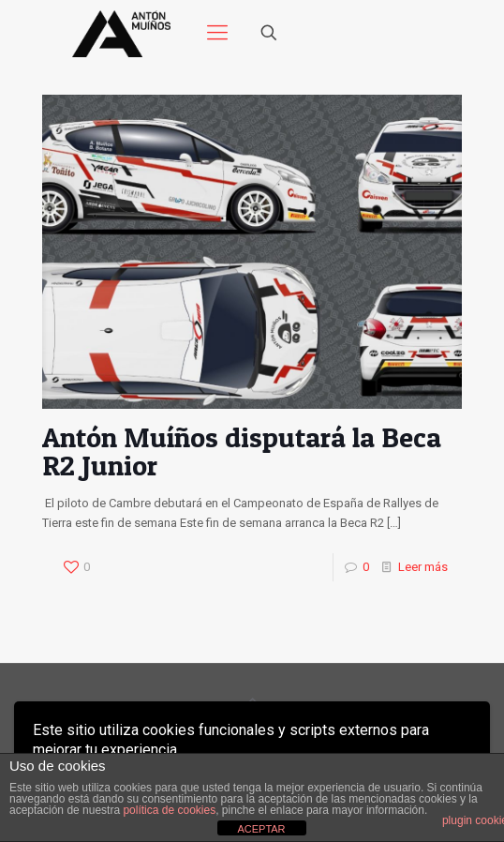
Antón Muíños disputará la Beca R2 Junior (242, 451)
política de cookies (169, 810)
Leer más (423, 567)
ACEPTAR (261, 829)
